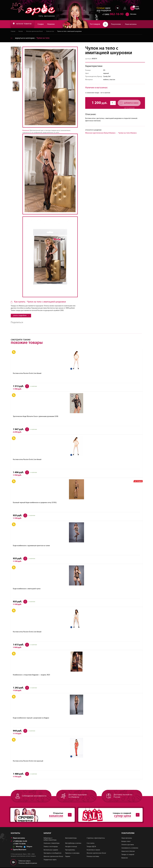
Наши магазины (131, 24)
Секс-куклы (91, 844)
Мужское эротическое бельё (53, 857)
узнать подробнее (21, 316)
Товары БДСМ (91, 847)
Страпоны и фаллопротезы (96, 839)
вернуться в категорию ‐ (31, 38)
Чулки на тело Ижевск (127, 133)
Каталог (21, 31)
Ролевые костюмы (93, 857)
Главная (13, 31)
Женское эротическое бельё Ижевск (100, 133)
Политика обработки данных (28, 864)
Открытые (41, 815)
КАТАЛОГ (24, 24)
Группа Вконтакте (18, 850)
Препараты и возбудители (52, 854)
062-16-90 (112, 15)
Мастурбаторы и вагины (73, 844)
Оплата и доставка (128, 845)
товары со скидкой (109, 815)
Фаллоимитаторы (71, 839)
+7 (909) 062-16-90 (19, 842)
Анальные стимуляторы (52, 844)
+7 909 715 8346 (19, 844)
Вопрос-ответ (126, 842)
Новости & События (128, 852)
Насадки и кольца (71, 847)
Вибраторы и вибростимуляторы (50, 840)
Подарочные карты (50, 860)
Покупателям (117, 24)
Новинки (55, 24)
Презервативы (70, 851)
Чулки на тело (53, 31)
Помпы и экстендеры (51, 847)
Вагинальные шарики (51, 851)
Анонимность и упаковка (130, 849)
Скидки (45, 24)
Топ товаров (95, 24)
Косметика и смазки (93, 851)
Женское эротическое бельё (36, 31)
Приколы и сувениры (72, 854)
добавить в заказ (129, 103)
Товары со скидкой (128, 855)
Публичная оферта (25, 862)
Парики (68, 857)
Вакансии (125, 859)
